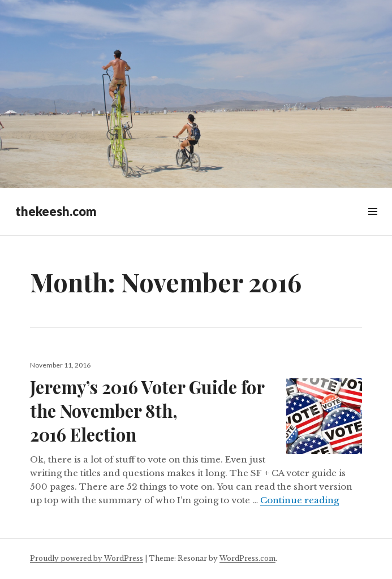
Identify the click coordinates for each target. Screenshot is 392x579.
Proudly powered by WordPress (87, 558)
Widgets (372, 224)
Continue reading (300, 500)
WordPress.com (247, 558)
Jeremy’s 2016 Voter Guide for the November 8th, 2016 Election (147, 411)
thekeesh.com (56, 211)
